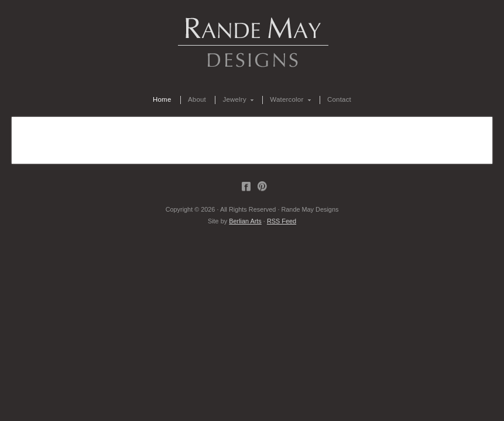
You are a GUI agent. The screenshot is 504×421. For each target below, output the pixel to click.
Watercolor (287, 100)
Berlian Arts (245, 221)
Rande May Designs (252, 41)
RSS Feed (282, 221)
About (197, 99)
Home (162, 99)
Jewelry (234, 100)
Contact (339, 99)
